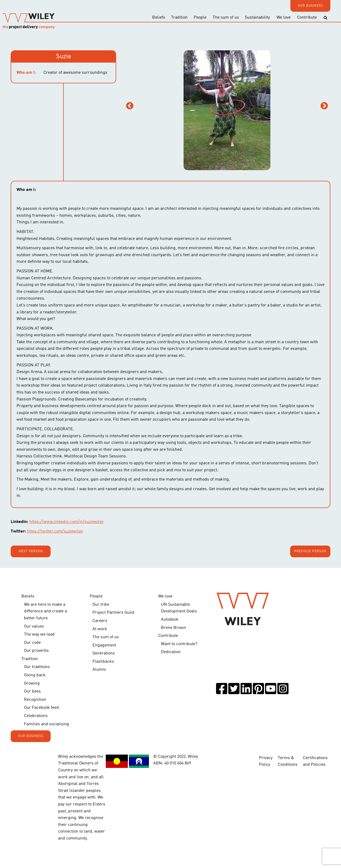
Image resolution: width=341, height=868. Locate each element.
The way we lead (39, 634)
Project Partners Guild (113, 613)
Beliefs (159, 18)
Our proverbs (36, 651)
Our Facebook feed (41, 708)
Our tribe (101, 605)
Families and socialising (46, 724)
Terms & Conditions (288, 761)
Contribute (307, 18)
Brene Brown (173, 628)
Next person (31, 551)
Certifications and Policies (315, 761)
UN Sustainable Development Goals (179, 608)
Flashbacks (103, 662)
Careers (100, 621)
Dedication (171, 652)
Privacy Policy (266, 761)
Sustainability (257, 18)
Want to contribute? (179, 644)
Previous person (310, 551)
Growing (32, 683)
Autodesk (170, 620)
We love (284, 18)
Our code (32, 643)
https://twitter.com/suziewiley (55, 531)
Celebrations (36, 716)
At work (100, 629)
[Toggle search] (325, 18)
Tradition (179, 18)
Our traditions (37, 667)
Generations (104, 653)
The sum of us (226, 18)
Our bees (32, 691)
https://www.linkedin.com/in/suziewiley (66, 522)
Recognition (35, 700)
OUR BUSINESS (310, 6)
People (200, 18)
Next (324, 106)
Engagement (104, 645)
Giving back (35, 675)
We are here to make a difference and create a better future (45, 611)
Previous (130, 106)
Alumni (99, 670)
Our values (34, 627)
